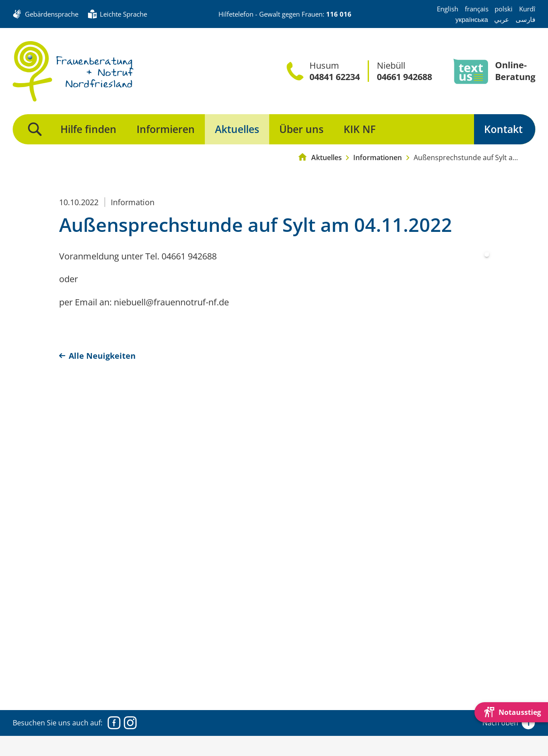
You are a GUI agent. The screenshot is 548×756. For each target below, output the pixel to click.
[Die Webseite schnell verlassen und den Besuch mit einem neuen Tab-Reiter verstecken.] (511, 712)
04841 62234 (335, 77)
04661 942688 (404, 77)
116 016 (339, 14)
